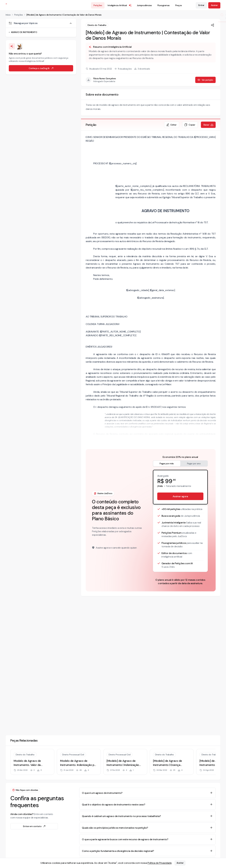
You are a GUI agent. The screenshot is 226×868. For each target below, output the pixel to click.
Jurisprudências (144, 5)
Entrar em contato (35, 826)
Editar (171, 125)
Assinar (214, 5)
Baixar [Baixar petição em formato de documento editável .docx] (209, 125)
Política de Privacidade (160, 863)
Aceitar (180, 863)
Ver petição (205, 80)
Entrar (201, 5)
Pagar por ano (194, 463)
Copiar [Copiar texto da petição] (190, 125)
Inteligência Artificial (120, 5)
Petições (98, 5)
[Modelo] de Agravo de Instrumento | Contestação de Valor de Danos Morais (64, 15)
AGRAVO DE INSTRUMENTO (24, 32)
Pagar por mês (167, 463)
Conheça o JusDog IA (41, 68)
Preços (179, 5)
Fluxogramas (164, 5)
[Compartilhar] (213, 25)
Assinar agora (180, 496)
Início (8, 15)
